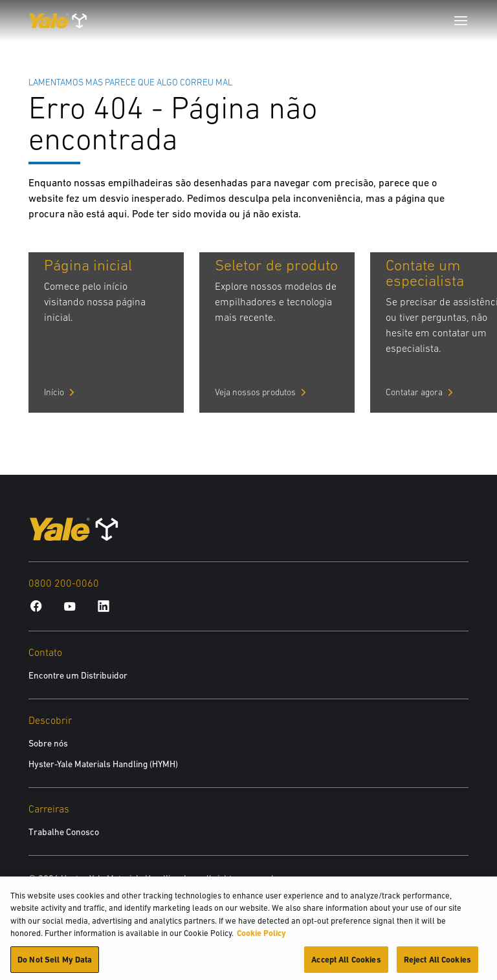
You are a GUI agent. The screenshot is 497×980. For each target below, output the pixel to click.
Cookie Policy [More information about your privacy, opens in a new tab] (261, 938)
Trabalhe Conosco (64, 832)
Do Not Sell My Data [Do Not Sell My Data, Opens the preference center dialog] (55, 964)
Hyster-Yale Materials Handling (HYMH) (103, 764)
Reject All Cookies (437, 964)
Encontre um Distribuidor (78, 675)
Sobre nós (48, 743)
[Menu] (461, 21)
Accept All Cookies (346, 964)
